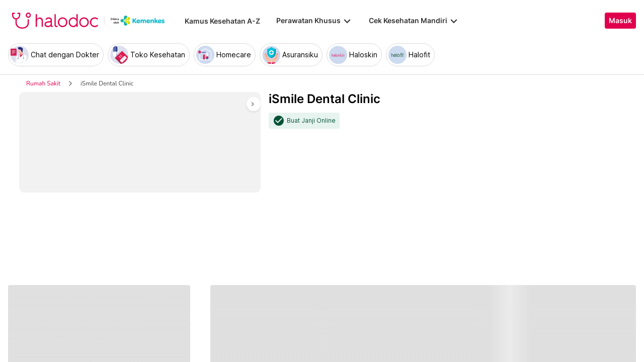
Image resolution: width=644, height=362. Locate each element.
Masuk (620, 21)
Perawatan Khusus (314, 21)
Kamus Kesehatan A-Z (222, 21)
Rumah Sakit (43, 83)
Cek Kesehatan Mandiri (414, 21)
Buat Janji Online (311, 121)
